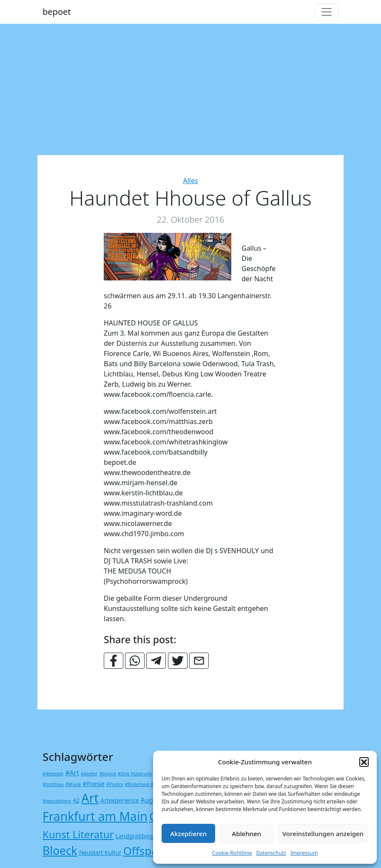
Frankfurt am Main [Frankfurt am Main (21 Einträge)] (95, 816)
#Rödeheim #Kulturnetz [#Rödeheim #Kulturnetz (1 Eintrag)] (151, 784)
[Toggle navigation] (327, 12)
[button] (364, 762)
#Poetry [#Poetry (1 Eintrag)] (115, 784)
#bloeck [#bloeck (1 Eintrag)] (108, 774)
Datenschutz (271, 853)
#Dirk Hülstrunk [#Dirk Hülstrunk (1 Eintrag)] (135, 774)
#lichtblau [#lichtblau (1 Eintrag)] (53, 784)
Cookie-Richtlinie (232, 853)
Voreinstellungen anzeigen (323, 834)
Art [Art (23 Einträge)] (90, 798)
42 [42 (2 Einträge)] (76, 800)
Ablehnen (246, 834)
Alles (190, 181)
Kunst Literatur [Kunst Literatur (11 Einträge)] (78, 834)
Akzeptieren (188, 834)
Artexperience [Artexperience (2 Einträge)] (119, 800)
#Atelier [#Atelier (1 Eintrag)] (89, 774)
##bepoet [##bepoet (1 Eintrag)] (53, 774)
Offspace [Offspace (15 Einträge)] (146, 851)
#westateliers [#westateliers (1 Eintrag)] (57, 801)
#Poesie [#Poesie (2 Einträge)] (94, 784)
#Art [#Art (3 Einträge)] (72, 773)
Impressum (304, 853)
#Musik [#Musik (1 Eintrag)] (73, 784)
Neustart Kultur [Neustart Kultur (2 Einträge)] (100, 852)
